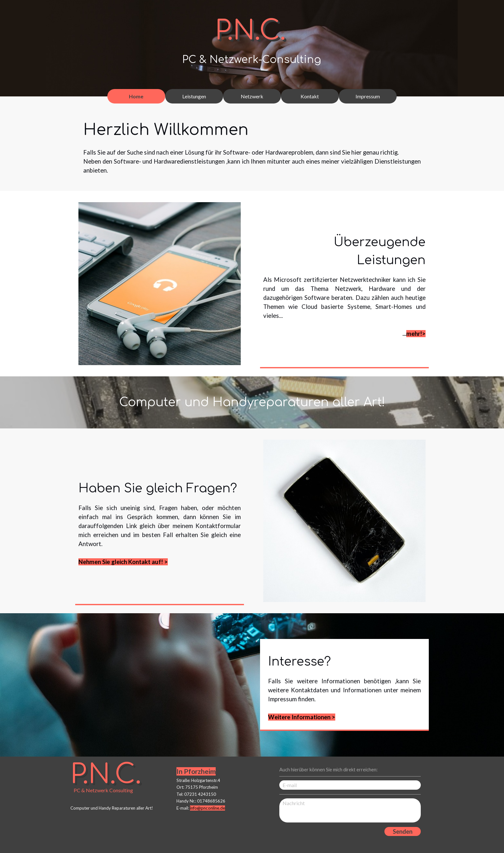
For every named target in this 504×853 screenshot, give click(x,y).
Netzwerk (252, 96)
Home (136, 96)
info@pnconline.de (207, 808)
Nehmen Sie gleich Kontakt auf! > (123, 562)
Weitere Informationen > (302, 717)
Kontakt (310, 96)
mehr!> (416, 334)
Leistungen (194, 96)
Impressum (368, 96)
